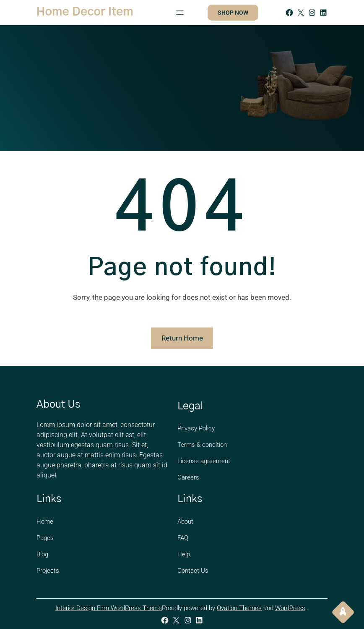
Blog (42, 554)
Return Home (182, 338)
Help (184, 554)
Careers (188, 477)
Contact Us (193, 571)
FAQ (183, 538)
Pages (45, 538)
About (185, 522)
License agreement (204, 461)
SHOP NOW (233, 13)
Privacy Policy (196, 428)
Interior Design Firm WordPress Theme (109, 608)
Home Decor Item (85, 12)
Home (45, 522)
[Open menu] (180, 13)
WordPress (290, 608)
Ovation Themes (239, 608)
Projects (48, 571)
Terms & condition (202, 445)
